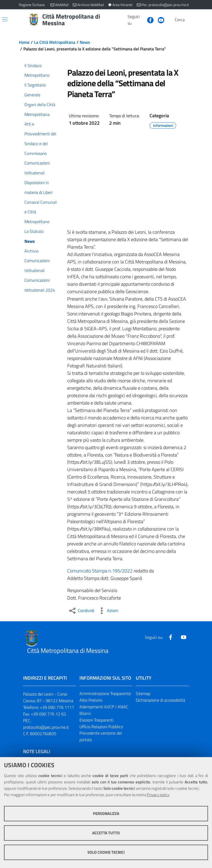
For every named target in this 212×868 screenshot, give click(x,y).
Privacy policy (158, 795)
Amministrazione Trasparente (105, 693)
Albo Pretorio (91, 700)
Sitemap (143, 693)
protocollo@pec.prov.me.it (46, 727)
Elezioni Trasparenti (96, 720)
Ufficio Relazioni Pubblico (101, 727)
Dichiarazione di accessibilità (160, 700)
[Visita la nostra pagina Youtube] (159, 20)
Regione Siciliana (32, 5)
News (85, 42)
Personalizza (106, 813)
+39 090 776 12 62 (48, 714)
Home (24, 42)
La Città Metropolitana (55, 42)
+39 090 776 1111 (57, 707)
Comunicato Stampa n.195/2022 (100, 571)
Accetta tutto (106, 833)
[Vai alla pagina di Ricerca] (190, 20)
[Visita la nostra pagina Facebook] (148, 20)
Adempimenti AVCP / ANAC (104, 707)
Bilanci (85, 713)
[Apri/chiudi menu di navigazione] (5, 19)
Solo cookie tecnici (106, 852)
